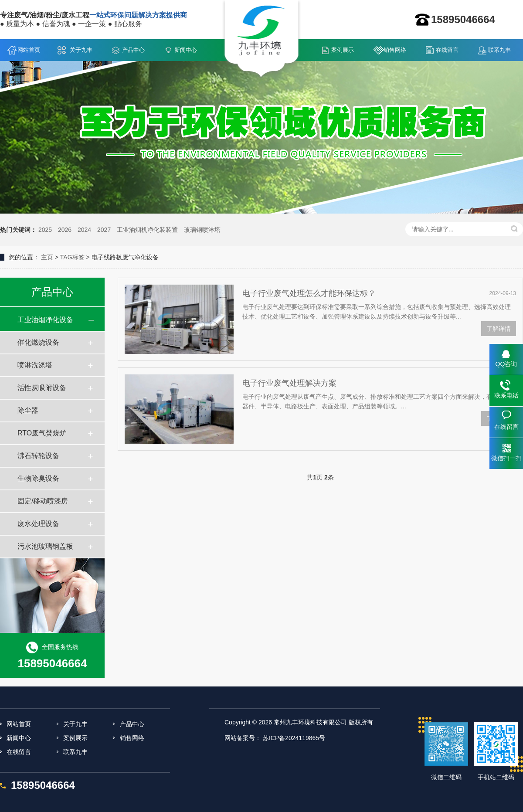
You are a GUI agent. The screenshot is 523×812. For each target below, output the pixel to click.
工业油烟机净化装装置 (147, 230)
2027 (104, 230)
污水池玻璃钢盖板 (45, 546)
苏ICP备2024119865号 (294, 738)
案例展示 (343, 50)
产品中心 (133, 50)
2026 (65, 230)
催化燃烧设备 (38, 342)
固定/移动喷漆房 (43, 501)
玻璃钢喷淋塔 (202, 230)
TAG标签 (72, 257)
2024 (84, 230)
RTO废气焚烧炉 (42, 433)
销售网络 (395, 50)
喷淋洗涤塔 (35, 365)
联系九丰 (499, 50)
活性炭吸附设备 (42, 388)
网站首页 (29, 50)
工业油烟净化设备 (45, 320)
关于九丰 (81, 50)
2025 (45, 230)
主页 (47, 257)
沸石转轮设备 (38, 456)
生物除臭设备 (38, 478)
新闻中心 (186, 50)
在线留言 (447, 50)
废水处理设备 (38, 524)
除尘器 (28, 410)
